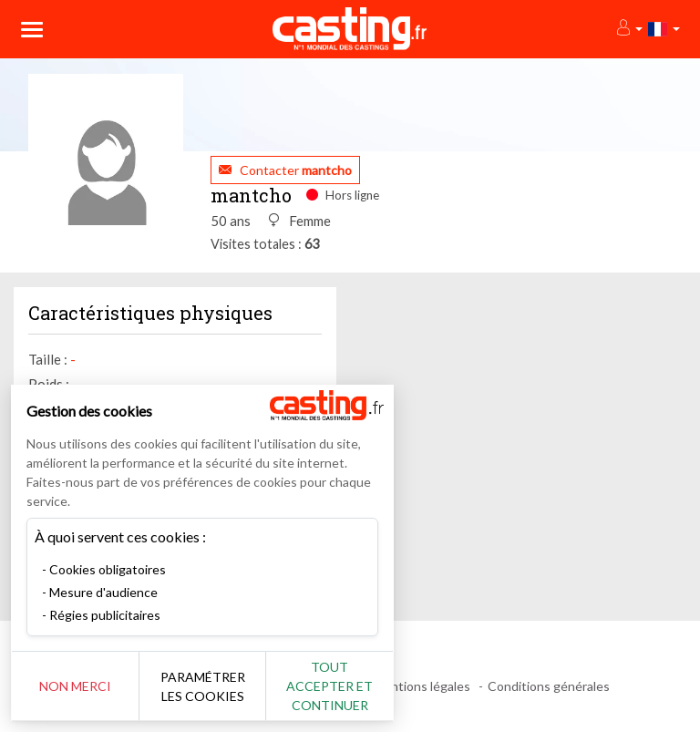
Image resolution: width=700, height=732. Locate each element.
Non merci (75, 686)
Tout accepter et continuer (329, 686)
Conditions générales (549, 686)
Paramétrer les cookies (203, 686)
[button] (628, 29)
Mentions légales (422, 686)
